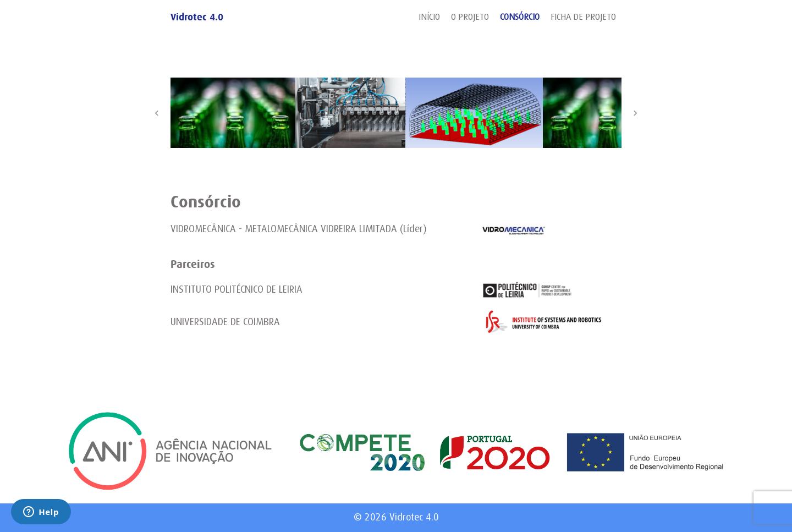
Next (635, 113)
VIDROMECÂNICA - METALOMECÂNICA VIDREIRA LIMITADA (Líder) (299, 229)
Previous (157, 113)
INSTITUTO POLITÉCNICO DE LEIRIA (237, 289)
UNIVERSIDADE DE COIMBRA (225, 322)
